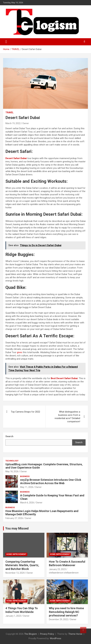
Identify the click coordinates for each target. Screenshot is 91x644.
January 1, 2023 (13, 616)
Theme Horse (75, 634)
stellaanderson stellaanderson (64, 573)
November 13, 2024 (15, 573)
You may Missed (17, 528)
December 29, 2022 (58, 619)
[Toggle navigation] (6, 42)
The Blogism (31, 634)
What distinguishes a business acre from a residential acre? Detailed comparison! (67, 417)
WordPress (56, 638)
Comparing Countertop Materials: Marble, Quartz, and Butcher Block (22, 565)
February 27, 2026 (14, 518)
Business (25, 476)
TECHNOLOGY (12, 461)
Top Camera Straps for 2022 (25, 412)
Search (79, 442)
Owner (26, 123)
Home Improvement (16, 554)
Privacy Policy (47, 634)
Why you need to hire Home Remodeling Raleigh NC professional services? (66, 612)
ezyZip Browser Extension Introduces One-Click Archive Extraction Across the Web (51, 481)
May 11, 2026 (27, 487)
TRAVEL (9, 112)
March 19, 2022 (13, 123)
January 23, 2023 (57, 569)
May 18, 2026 (12, 471)
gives (20, 352)
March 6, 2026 (27, 503)
